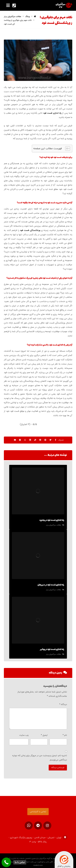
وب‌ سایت (24, 732)
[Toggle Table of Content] (66, 149)
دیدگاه (63, 702)
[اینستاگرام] (47, 823)
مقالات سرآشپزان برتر (54, 525)
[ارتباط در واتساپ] (29, 823)
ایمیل (44, 732)
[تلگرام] (38, 823)
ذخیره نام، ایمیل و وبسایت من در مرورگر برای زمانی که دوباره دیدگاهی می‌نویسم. (40, 755)
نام (65, 732)
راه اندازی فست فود (52, 113)
